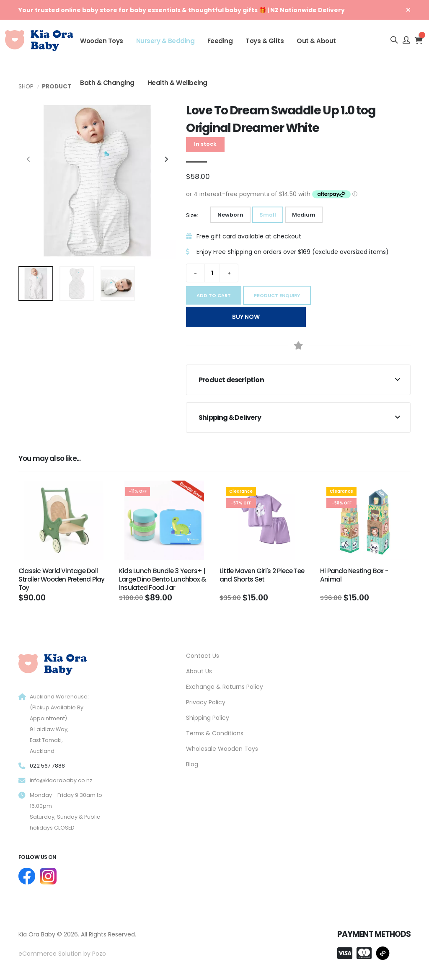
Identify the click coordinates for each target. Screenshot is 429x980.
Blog (192, 764)
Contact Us (203, 656)
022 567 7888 (47, 766)
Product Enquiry (277, 295)
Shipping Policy (208, 718)
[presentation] (29, 160)
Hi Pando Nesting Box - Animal (354, 575)
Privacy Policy (206, 702)
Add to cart (214, 295)
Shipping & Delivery (230, 418)
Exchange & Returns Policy (225, 687)
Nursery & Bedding (165, 41)
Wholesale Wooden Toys (222, 749)
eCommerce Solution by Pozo (62, 954)
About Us (199, 671)
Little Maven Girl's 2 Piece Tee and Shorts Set (262, 575)
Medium (304, 215)
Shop (26, 87)
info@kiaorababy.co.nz (61, 780)
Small (268, 215)
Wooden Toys (102, 41)
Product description (231, 380)
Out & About (316, 41)
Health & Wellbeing (177, 83)
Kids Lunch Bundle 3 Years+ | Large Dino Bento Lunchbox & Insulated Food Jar (163, 579)
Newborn (230, 215)
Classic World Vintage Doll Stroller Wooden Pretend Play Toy (61, 579)
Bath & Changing (107, 83)
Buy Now (246, 317)
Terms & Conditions (215, 733)
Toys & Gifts (265, 41)
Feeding (220, 41)
